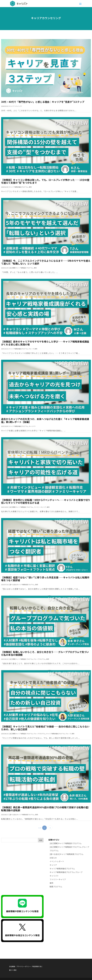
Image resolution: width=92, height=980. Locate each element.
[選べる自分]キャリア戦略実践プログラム (22, 585)
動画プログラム (56, 887)
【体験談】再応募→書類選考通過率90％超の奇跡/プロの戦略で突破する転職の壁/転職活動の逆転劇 (45, 809)
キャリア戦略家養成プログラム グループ (22, 349)
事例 (30, 187)
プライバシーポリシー (24, 966)
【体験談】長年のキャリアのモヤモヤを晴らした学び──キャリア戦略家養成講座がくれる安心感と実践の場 (45, 343)
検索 (41, 840)
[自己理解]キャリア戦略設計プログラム (21, 268)
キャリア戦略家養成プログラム (19, 187)
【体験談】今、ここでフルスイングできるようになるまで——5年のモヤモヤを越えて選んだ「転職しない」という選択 (46, 262)
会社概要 (12, 966)
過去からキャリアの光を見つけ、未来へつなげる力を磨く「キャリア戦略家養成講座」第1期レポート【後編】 (45, 420)
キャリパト (19, 106)
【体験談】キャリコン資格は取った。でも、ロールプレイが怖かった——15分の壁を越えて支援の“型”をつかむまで (45, 181)
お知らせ (53, 858)
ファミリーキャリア (40, 507)
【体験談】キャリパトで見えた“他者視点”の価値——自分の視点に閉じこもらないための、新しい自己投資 (45, 728)
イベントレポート (57, 861)
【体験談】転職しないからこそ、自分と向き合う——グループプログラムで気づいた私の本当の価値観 (45, 653)
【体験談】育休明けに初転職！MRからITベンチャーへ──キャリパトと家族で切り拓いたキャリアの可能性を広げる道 (46, 501)
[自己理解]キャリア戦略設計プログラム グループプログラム (27, 659)
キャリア (12, 106)
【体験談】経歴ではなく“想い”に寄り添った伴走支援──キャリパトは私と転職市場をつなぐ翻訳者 (45, 579)
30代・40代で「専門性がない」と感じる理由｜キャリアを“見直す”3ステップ (43, 102)
